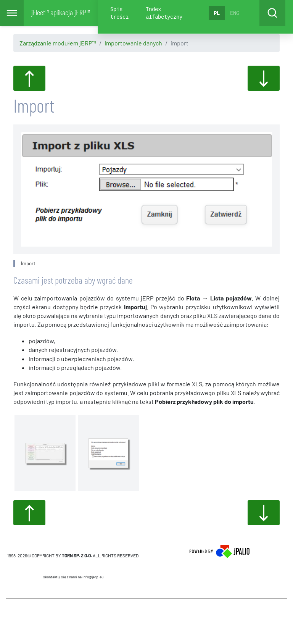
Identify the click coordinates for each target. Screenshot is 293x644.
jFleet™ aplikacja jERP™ (61, 12)
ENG (235, 13)
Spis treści (119, 13)
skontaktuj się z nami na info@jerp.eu (73, 577)
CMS (73, 621)
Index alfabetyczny (164, 13)
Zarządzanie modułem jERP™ (58, 43)
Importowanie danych (133, 43)
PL (217, 13)
